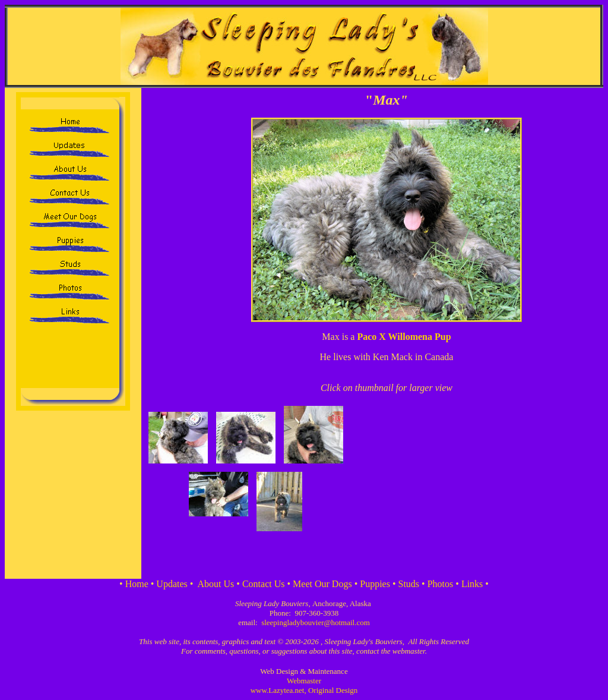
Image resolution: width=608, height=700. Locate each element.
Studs (409, 584)
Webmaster (304, 681)
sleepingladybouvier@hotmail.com (316, 622)
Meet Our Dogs (322, 584)
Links (472, 584)
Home (137, 584)
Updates (172, 584)
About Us (216, 584)
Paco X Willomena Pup (404, 337)
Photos (441, 584)
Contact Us (264, 584)
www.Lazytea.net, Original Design (304, 690)
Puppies (375, 584)
